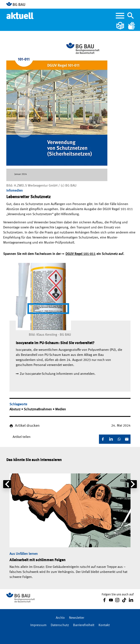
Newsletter (77, 618)
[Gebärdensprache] (132, 26)
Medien (61, 409)
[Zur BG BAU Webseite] (18, 4)
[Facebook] (103, 439)
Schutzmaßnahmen (38, 409)
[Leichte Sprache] (121, 26)
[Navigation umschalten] (131, 16)
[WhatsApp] (119, 439)
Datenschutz (60, 625)
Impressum (38, 625)
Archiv (60, 618)
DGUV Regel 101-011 (81, 254)
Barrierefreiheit (84, 625)
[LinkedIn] (111, 439)
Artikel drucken (27, 426)
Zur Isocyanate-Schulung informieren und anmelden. (58, 374)
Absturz (15, 409)
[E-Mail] (127, 439)
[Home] (20, 16)
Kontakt (104, 625)
